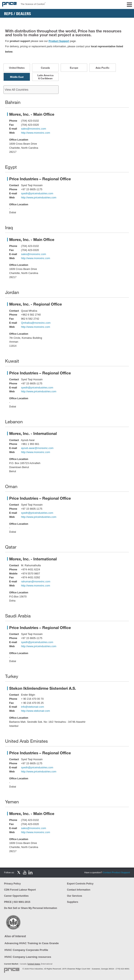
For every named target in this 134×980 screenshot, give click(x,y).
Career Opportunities (16, 896)
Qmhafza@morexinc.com (36, 323)
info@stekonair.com (33, 707)
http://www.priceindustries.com (39, 197)
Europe (74, 68)
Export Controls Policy (80, 884)
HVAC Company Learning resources (28, 957)
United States (17, 68)
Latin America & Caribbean (45, 77)
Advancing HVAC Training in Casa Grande (32, 943)
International (47, 964)
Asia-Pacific (103, 68)
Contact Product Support (116, 872)
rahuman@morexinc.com (36, 581)
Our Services (75, 896)
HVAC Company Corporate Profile (26, 950)
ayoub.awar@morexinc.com (37, 448)
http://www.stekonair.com (36, 711)
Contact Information (79, 890)
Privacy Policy (12, 884)
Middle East (17, 77)
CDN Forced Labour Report (20, 890)
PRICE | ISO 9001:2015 (17, 902)
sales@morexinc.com (34, 129)
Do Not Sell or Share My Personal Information (31, 908)
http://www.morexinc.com (36, 133)
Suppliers (73, 902)
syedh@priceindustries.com (37, 193)
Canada (45, 68)
